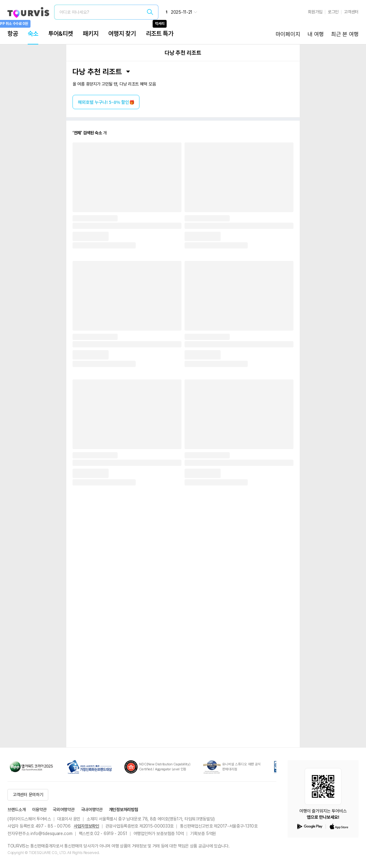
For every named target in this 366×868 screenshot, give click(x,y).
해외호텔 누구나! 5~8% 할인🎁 (106, 102)
